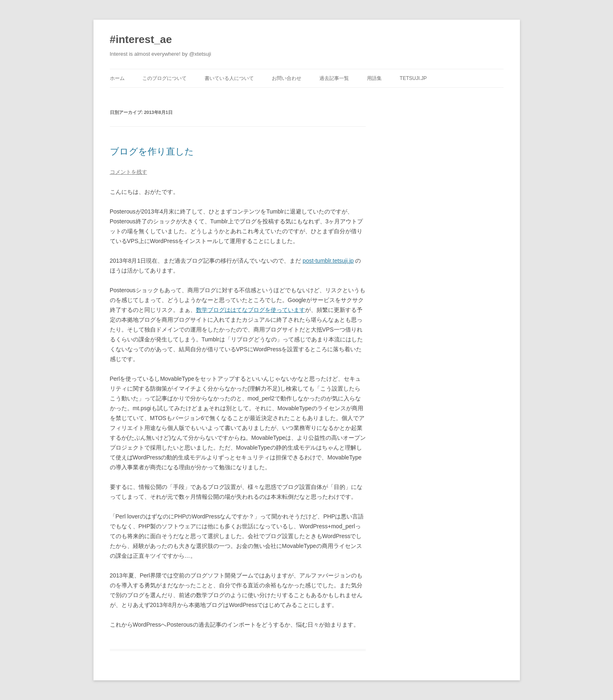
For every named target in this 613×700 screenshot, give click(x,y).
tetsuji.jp (413, 78)
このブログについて (164, 78)
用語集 (374, 78)
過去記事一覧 (334, 78)
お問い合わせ (287, 78)
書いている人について (229, 78)
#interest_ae (141, 39)
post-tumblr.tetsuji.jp (328, 261)
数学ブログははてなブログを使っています (251, 310)
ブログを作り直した (152, 151)
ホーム (117, 78)
